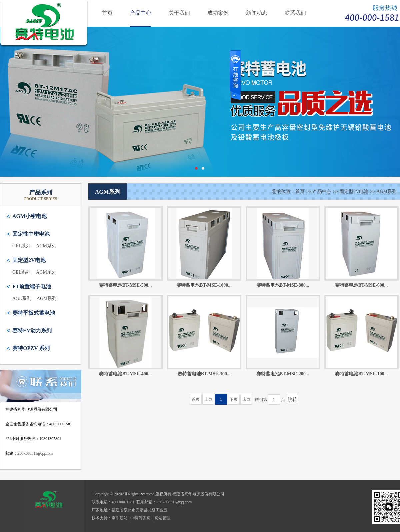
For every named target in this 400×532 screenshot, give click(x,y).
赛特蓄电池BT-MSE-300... (204, 374)
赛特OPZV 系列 (31, 348)
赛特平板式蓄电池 (34, 313)
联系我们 (295, 13)
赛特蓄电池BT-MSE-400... (125, 374)
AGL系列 (22, 298)
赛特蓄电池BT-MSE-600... (361, 285)
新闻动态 (257, 13)
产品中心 (141, 13)
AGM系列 (46, 246)
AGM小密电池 (29, 216)
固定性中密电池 (31, 234)
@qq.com (184, 502)
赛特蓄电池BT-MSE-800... (283, 285)
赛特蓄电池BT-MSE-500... (125, 285)
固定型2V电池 (29, 260)
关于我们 (179, 13)
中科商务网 (140, 518)
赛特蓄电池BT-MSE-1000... (204, 285)
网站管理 (162, 518)
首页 (107, 13)
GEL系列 (21, 246)
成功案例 (218, 13)
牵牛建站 (120, 518)
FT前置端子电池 (32, 286)
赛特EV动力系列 (32, 330)
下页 (234, 399)
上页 (208, 399)
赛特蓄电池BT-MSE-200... (283, 374)
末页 (246, 399)
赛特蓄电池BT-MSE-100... (361, 374)
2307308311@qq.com (35, 453)
